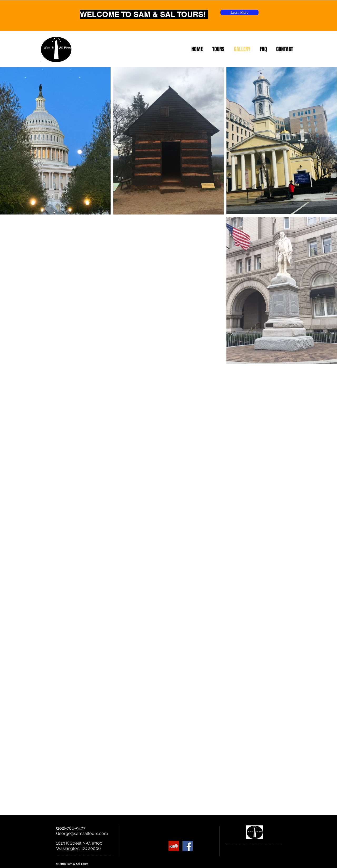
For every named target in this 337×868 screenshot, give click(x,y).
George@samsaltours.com (82, 833)
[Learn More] (239, 12)
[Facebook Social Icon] (188, 846)
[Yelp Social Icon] (174, 846)
